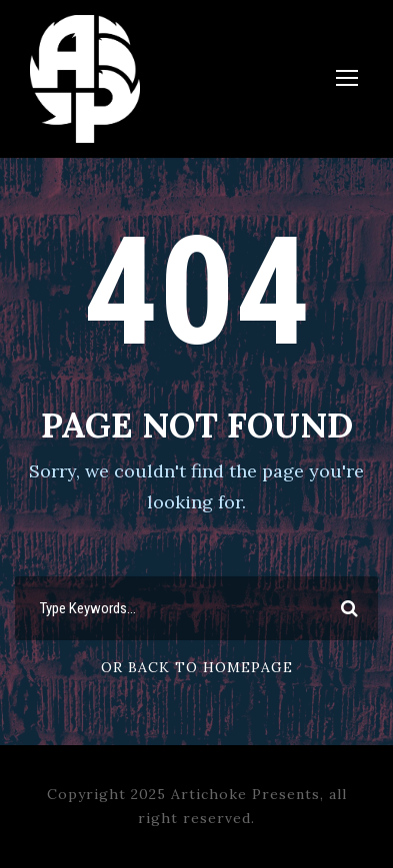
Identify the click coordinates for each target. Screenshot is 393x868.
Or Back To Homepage (197, 667)
